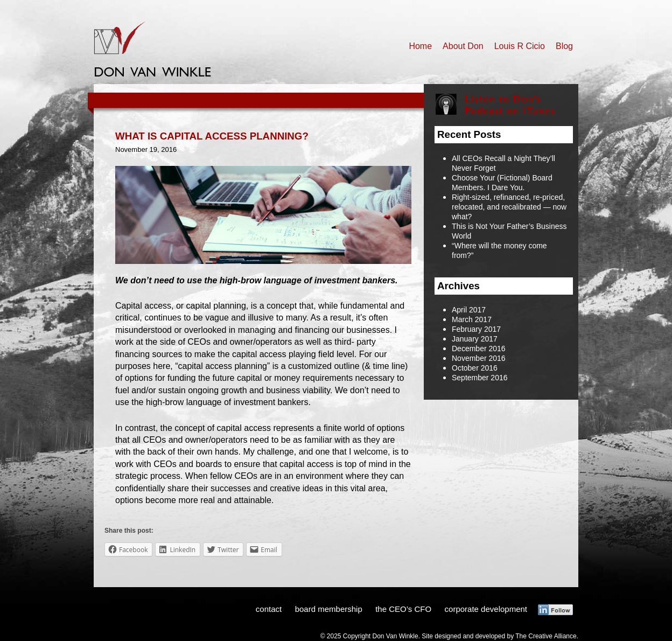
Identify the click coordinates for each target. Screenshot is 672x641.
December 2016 (479, 349)
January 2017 (475, 339)
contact (269, 609)
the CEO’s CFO (403, 609)
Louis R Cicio (520, 46)
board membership (329, 609)
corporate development (486, 609)
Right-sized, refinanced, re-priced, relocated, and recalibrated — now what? (509, 207)
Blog (564, 46)
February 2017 (476, 329)
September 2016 (480, 378)
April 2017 (469, 310)
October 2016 (475, 368)
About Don (463, 46)
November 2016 (479, 358)
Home (420, 46)
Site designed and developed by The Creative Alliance (499, 636)
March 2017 (472, 319)
